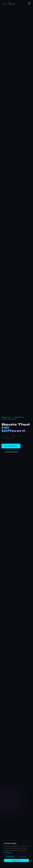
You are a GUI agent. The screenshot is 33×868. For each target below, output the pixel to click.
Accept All (17, 860)
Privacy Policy (8, 852)
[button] (30, 3)
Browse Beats (11, 446)
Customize (10, 856)
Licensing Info (12, 452)
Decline (23, 856)
